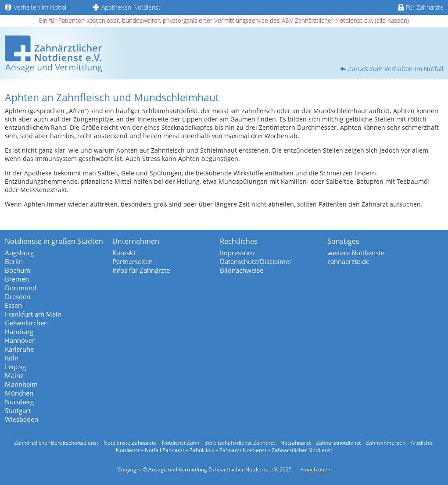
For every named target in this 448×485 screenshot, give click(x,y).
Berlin (14, 261)
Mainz (14, 375)
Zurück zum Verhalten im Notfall (396, 69)
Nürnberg (19, 402)
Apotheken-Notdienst (127, 7)
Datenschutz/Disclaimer (256, 261)
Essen (13, 305)
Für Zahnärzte (421, 7)
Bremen (17, 279)
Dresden (18, 296)
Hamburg (19, 332)
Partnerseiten (133, 261)
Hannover (20, 340)
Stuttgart (18, 410)
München (19, 393)
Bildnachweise (242, 270)
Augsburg (19, 253)
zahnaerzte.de (348, 261)
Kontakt (124, 253)
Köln (12, 358)
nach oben (318, 469)
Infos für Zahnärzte (141, 270)
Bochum (18, 270)
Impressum (237, 253)
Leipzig (15, 367)
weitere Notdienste (356, 253)
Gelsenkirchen (26, 323)
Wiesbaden (22, 419)
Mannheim (21, 384)
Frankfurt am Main (33, 314)
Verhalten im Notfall (36, 7)
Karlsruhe (19, 349)
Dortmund (21, 288)
